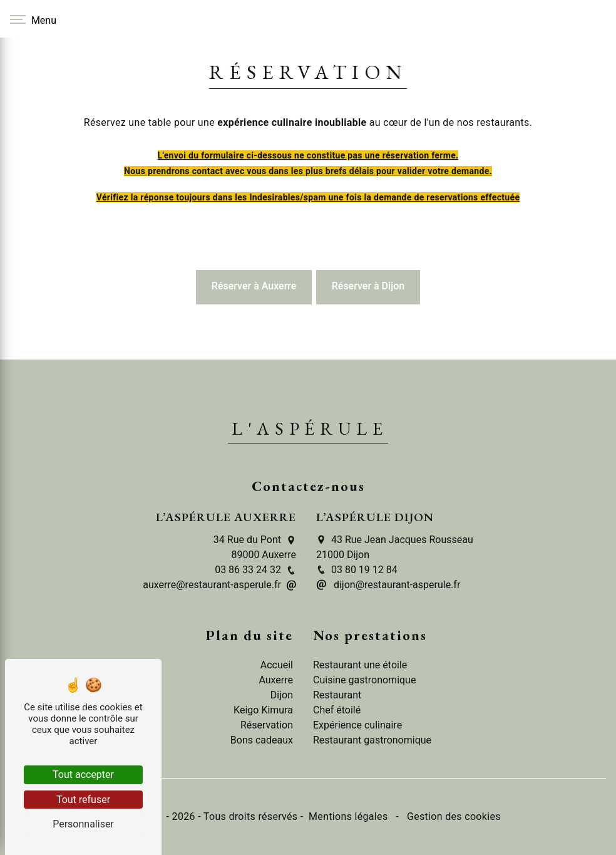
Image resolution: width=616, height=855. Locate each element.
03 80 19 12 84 (357, 570)
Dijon (282, 695)
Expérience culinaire (357, 725)
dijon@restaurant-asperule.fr (388, 585)
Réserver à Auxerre (254, 286)
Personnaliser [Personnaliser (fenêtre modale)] (83, 824)
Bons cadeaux (262, 740)
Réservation (267, 725)
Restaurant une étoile (360, 665)
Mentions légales (348, 816)
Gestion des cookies (453, 816)
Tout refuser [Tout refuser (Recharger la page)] (83, 800)
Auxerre (276, 680)
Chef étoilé (337, 710)
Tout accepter (83, 775)
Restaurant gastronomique (372, 740)
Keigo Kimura (263, 710)
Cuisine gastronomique (364, 680)
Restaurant (337, 695)
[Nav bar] (31, 19)
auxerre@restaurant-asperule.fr (219, 585)
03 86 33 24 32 (255, 570)
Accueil (277, 665)
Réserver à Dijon (368, 286)
